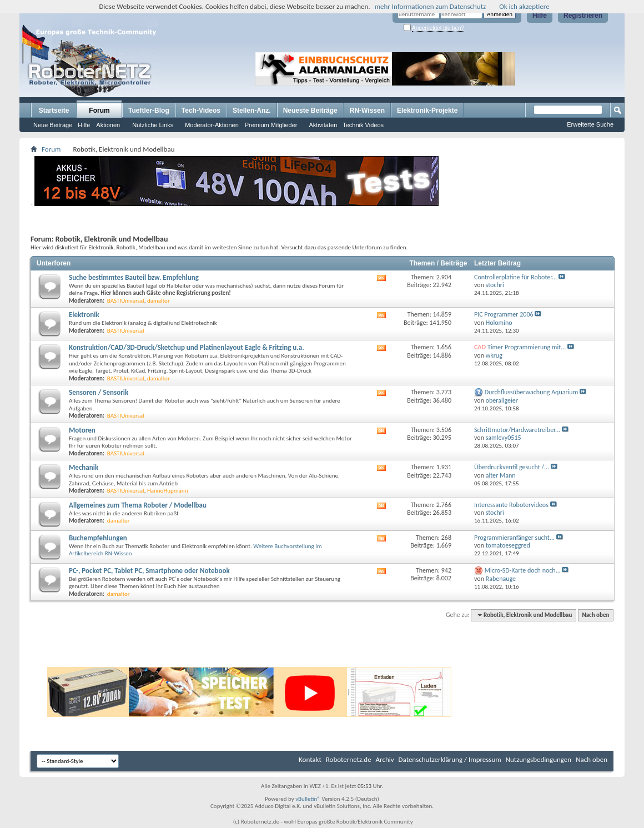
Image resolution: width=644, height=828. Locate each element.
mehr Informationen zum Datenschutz (431, 6)
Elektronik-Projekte (427, 111)
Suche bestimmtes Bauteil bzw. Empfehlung (134, 277)
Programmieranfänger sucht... (514, 538)
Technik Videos (363, 125)
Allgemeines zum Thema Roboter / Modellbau (138, 505)
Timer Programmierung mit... (527, 347)
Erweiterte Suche (590, 124)
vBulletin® (308, 799)
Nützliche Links (153, 125)
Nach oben (595, 615)
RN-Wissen (367, 111)
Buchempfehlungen (98, 538)
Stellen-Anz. (252, 111)
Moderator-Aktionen (212, 125)
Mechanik (84, 467)
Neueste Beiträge (310, 111)
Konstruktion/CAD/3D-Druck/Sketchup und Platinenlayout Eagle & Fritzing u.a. (187, 347)
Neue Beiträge (53, 125)
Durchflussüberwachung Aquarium (532, 392)
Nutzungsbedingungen (539, 759)
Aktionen (108, 125)
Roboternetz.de (349, 759)
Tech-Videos (201, 111)
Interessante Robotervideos (511, 505)
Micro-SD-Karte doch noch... (523, 570)
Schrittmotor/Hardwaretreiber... (517, 430)
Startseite (54, 111)
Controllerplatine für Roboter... (515, 277)
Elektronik (84, 315)
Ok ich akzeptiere (524, 6)
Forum (99, 111)
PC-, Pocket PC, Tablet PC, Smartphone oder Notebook (149, 571)
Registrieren (583, 16)
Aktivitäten (323, 125)
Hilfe (540, 16)
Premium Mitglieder (271, 125)
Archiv (385, 759)
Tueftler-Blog (149, 111)
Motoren (82, 430)
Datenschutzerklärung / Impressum (450, 759)
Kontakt (310, 759)
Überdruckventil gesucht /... (512, 467)
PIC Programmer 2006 (504, 314)
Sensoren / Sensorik (99, 392)
